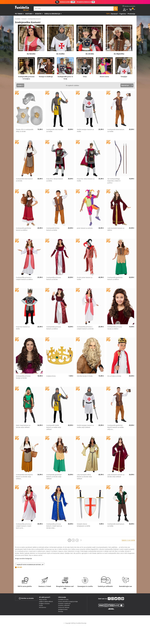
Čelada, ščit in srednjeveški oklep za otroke (25, 130)
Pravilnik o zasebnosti (64, 603)
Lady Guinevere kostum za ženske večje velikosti (116, 476)
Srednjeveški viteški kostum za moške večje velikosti (54, 427)
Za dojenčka (119, 54)
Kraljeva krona (51, 376)
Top (108, 14)
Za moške (60, 54)
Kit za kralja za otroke (114, 376)
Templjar (124, 77)
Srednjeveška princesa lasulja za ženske (23, 377)
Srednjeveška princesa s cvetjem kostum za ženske (85, 328)
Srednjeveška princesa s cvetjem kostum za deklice (24, 278)
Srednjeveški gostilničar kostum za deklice (24, 229)
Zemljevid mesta (63, 609)
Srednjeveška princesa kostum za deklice (54, 328)
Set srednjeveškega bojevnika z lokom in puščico (114, 181)
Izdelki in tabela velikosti (46, 601)
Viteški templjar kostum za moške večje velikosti (85, 426)
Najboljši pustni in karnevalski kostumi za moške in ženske (31, 565)
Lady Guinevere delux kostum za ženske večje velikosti (84, 477)
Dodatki (38, 14)
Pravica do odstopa (64, 607)
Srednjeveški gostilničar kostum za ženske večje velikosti (54, 477)
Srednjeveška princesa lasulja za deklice (115, 328)
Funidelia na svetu (63, 599)
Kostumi (29, 14)
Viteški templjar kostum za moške (85, 130)
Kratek (20, 85)
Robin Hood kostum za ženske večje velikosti (23, 426)
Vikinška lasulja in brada (85, 376)
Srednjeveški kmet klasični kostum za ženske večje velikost (24, 477)
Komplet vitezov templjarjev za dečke (84, 525)
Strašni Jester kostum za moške (85, 278)
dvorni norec (104, 77)
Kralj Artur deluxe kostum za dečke (55, 180)
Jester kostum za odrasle (85, 228)
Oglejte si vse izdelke (128, 540)
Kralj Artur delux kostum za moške (86, 180)
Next (135, 68)
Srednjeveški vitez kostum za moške (55, 130)
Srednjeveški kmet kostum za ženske (24, 180)
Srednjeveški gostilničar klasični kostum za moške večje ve (116, 427)
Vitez (85, 77)
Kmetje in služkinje (46, 77)
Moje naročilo (43, 599)
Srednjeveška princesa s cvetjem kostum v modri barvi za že (24, 526)
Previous (15, 68)
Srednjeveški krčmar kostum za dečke (53, 229)
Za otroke (90, 54)
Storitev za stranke (26, 598)
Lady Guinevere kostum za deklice (116, 229)
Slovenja (61, 611)
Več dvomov (43, 607)
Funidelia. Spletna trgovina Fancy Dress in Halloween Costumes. (22, 8)
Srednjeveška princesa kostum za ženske (54, 278)
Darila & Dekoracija (52, 14)
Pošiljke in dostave (44, 603)
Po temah (19, 14)
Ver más (20, 567)
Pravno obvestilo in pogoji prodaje (68, 601)
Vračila (41, 605)
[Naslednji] (81, 540)
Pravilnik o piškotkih (64, 605)
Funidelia (18, 19)
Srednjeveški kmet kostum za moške (116, 130)
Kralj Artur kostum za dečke (23, 328)
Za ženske (31, 54)
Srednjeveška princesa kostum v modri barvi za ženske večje (54, 526)
